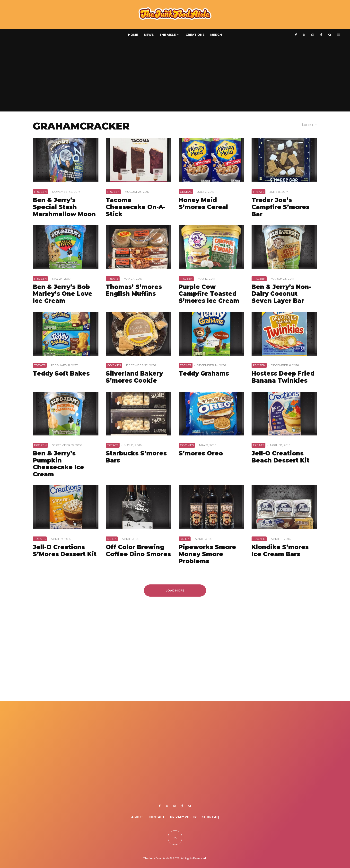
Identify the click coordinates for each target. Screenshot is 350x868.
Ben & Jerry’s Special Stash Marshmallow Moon (64, 207)
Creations (195, 35)
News (149, 35)
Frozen (40, 192)
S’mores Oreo (201, 453)
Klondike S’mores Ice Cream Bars (280, 551)
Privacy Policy (183, 817)
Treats (258, 192)
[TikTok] (321, 35)
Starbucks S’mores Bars (136, 457)
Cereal (186, 192)
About (137, 817)
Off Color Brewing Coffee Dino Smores (138, 551)
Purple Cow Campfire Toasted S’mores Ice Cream (209, 294)
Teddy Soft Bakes (61, 374)
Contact (157, 817)
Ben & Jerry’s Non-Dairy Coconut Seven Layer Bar (281, 294)
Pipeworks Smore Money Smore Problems (207, 554)
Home (133, 35)
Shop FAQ (211, 817)
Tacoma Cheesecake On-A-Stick (135, 207)
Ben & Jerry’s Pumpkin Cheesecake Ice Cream (58, 464)
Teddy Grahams (204, 374)
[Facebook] (296, 35)
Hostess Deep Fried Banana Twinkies (283, 377)
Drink (112, 539)
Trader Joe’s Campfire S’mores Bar (280, 207)
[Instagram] (313, 35)
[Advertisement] (175, 77)
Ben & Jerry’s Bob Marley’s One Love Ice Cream (63, 294)
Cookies (114, 365)
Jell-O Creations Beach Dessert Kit (280, 457)
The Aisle (168, 35)
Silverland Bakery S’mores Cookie (134, 377)
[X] (304, 35)
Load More (175, 590)
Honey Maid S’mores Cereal (203, 204)
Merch (216, 35)
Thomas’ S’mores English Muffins (134, 291)
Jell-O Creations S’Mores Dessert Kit (65, 551)
